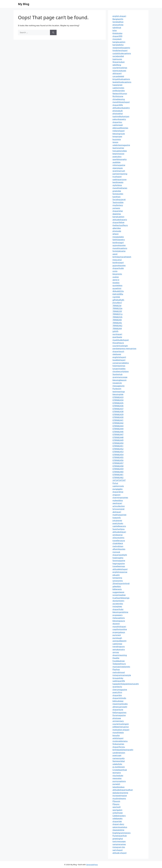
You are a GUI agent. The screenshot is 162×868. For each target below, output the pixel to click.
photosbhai (118, 113)
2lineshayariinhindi (121, 583)
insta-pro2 (117, 260)
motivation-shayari (121, 730)
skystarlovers (118, 601)
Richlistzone (118, 96)
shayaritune (118, 709)
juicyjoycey (117, 520)
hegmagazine (119, 563)
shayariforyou (119, 747)
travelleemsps (119, 566)
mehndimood (119, 672)
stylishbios (117, 185)
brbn (115, 30)
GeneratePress (92, 865)
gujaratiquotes (119, 245)
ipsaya (115, 142)
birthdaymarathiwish (122, 257)
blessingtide (118, 394)
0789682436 (118, 406)
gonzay (116, 652)
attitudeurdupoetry (121, 108)
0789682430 (118, 417)
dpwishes (117, 214)
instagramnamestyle (122, 675)
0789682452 (118, 449)
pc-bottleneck (119, 767)
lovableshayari (119, 360)
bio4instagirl (118, 242)
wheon (116, 234)
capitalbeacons (119, 526)
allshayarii (117, 73)
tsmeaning (117, 578)
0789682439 (118, 414)
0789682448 (118, 437)
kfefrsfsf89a (118, 294)
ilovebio (116, 283)
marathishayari (119, 626)
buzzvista (117, 139)
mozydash (117, 39)
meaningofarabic (120, 704)
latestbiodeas (119, 787)
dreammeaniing (120, 655)
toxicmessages (119, 841)
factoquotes (118, 194)
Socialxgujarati (119, 199)
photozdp (117, 231)
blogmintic (117, 274)
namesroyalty (119, 758)
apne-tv (116, 280)
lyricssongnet (118, 509)
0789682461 (118, 475)
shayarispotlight (120, 555)
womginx (117, 773)
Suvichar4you (119, 529)
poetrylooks (118, 523)
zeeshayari (117, 503)
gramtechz (117, 687)
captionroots (118, 486)
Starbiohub (118, 374)
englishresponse (120, 572)
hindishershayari (120, 50)
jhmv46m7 (117, 303)
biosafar (116, 735)
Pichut (115, 483)
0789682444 (118, 429)
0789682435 (118, 403)
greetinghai (118, 839)
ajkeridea (117, 228)
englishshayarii (119, 357)
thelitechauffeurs (120, 225)
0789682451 (118, 446)
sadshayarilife (119, 681)
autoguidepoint (119, 641)
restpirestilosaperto (121, 48)
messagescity (119, 386)
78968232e (117, 308)
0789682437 (118, 409)
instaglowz (117, 606)
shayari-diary (118, 824)
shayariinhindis (119, 698)
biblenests (117, 589)
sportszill (116, 807)
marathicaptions (120, 248)
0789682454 (118, 455)
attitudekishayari (120, 569)
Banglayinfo (118, 19)
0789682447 (118, 434)
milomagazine (119, 165)
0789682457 (118, 463)
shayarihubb (118, 268)
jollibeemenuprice (121, 727)
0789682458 (118, 466)
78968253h (117, 317)
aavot (115, 254)
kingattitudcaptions (121, 79)
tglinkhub (117, 27)
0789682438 (118, 411)
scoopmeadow (119, 595)
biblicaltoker (118, 701)
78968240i (117, 320)
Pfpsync (116, 804)
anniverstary (118, 721)
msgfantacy (118, 205)
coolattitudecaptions (122, 53)
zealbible (116, 162)
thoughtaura (118, 343)
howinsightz (118, 558)
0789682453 (118, 452)
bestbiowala (118, 182)
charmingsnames (120, 497)
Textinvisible (118, 202)
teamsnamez (118, 148)
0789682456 (118, 460)
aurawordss (118, 604)
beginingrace (118, 154)
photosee (117, 718)
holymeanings (119, 366)
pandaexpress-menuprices (124, 348)
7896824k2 (117, 325)
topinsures (117, 59)
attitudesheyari (119, 532)
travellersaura (119, 540)
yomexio (116, 208)
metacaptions (119, 618)
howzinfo (117, 518)
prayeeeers (118, 615)
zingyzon (116, 495)
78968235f (117, 311)
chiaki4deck (118, 543)
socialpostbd (118, 56)
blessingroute (119, 134)
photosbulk (118, 111)
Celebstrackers (119, 816)
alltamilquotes (119, 549)
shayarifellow (118, 222)
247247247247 (119, 480)
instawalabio (118, 237)
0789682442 (118, 423)
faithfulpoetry (119, 240)
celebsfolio (117, 764)
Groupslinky (118, 678)
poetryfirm (117, 692)
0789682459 (118, 469)
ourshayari (117, 334)
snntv (115, 271)
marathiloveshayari (121, 102)
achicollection (119, 506)
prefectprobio (119, 91)
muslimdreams (119, 798)
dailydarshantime (120, 793)
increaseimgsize (120, 795)
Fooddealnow (119, 661)
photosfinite (118, 25)
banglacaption (119, 42)
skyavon (116, 624)
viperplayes (118, 168)
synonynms (118, 581)
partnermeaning (120, 174)
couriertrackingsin (121, 724)
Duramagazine (119, 715)
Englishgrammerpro (121, 833)
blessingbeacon (120, 380)
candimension (119, 753)
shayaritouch (118, 351)
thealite (116, 658)
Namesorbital (119, 761)
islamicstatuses (119, 71)
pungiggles (118, 489)
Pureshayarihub (120, 836)
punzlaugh (117, 638)
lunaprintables (119, 369)
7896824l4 (117, 328)
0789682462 (118, 477)
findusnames (118, 744)
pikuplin (116, 575)
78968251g (117, 314)
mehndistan (118, 546)
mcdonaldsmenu (120, 741)
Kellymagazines (119, 712)
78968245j (117, 323)
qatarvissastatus (120, 827)
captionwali (118, 125)
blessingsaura (119, 621)
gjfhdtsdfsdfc (118, 300)
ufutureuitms (118, 538)
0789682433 (118, 397)
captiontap (117, 644)
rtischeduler (118, 775)
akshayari (117, 512)
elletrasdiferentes (120, 128)
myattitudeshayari (121, 340)
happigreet (117, 85)
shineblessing (119, 99)
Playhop (116, 669)
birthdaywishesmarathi (123, 750)
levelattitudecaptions (122, 82)
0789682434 (118, 400)
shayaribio (117, 695)
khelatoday (117, 33)
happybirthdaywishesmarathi (126, 684)
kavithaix (116, 197)
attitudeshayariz (120, 220)
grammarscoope (120, 377)
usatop (116, 277)
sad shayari (118, 850)
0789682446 (118, 432)
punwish (116, 784)
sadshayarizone (119, 179)
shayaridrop (118, 492)
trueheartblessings (121, 598)
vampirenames (119, 844)
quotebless (117, 285)
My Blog (24, 4)
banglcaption (118, 217)
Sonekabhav (118, 22)
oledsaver (117, 354)
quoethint (117, 288)
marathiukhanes (120, 188)
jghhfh (115, 331)
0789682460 (118, 472)
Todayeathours (119, 664)
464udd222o (118, 291)
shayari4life (118, 105)
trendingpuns (119, 646)
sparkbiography (120, 159)
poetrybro (117, 156)
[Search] (53, 32)
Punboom (117, 389)
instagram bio (119, 847)
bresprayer (117, 136)
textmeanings (119, 391)
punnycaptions (119, 781)
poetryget (117, 755)
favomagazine (119, 560)
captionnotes (118, 88)
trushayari (117, 176)
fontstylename (119, 251)
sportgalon (117, 810)
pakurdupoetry (119, 119)
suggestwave (118, 592)
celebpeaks (118, 818)
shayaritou (117, 122)
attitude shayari (120, 853)
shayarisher (118, 211)
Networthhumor (120, 93)
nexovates (117, 778)
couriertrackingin (120, 346)
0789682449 (118, 440)
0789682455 (118, 457)
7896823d (117, 305)
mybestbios (118, 500)
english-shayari (119, 16)
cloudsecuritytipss (121, 371)
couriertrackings (120, 68)
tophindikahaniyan (121, 116)
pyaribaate (117, 337)
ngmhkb (116, 297)
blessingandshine (120, 612)
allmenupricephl (120, 707)
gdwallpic (117, 586)
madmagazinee (119, 515)
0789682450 (118, 443)
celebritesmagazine (121, 145)
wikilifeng (117, 65)
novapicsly (117, 383)
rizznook (116, 552)
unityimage (118, 813)
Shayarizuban (119, 62)
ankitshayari (118, 738)
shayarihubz (118, 609)
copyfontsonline (120, 629)
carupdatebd (118, 76)
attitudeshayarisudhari (123, 790)
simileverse (118, 535)
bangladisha (118, 45)
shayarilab (117, 821)
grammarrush (119, 171)
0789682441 (118, 420)
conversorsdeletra (121, 363)
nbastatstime (118, 830)
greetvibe (117, 191)
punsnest (117, 635)
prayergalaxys (119, 632)
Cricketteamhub (120, 770)
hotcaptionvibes (120, 151)
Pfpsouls (116, 801)
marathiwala (118, 732)
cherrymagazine (120, 689)
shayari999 (117, 36)
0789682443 (118, 426)
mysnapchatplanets (121, 667)
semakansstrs (119, 649)
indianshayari (119, 131)
